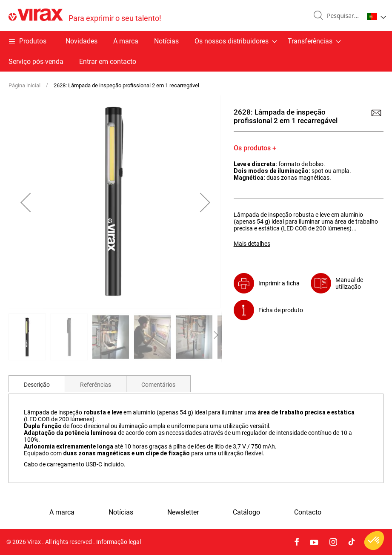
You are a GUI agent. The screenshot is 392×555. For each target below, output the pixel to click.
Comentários (158, 385)
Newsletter (183, 512)
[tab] (37, 384)
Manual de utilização (349, 283)
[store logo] (85, 16)
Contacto (308, 512)
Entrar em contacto (108, 62)
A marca (126, 41)
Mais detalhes (252, 244)
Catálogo (246, 512)
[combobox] (342, 16)
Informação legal (119, 542)
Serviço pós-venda (36, 62)
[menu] (196, 51)
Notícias (166, 41)
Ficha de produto (281, 310)
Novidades (82, 41)
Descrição (37, 385)
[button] (376, 17)
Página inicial (24, 85)
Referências (96, 385)
